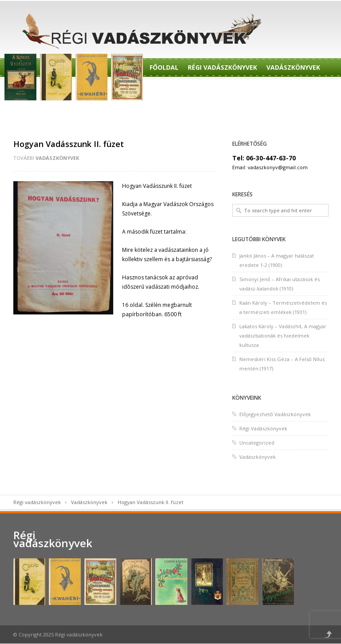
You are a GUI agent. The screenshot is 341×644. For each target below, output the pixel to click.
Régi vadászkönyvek (37, 502)
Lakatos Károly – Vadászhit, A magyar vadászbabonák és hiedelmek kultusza (283, 336)
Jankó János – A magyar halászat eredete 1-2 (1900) (277, 260)
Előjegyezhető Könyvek (277, 90)
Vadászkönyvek (293, 67)
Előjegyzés (208, 90)
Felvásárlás (171, 113)
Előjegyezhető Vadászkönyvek (275, 414)
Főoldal (164, 67)
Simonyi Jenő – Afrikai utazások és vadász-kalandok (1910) (280, 284)
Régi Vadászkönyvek (222, 67)
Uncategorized (257, 443)
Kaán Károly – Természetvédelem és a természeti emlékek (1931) (283, 307)
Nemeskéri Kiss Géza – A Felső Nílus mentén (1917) (282, 364)
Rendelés (165, 90)
